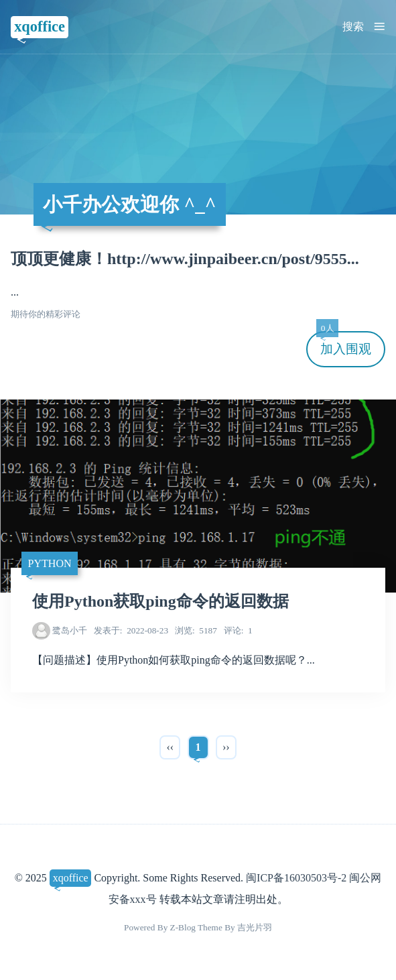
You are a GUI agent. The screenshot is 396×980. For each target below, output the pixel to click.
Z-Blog (183, 927)
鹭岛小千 (70, 630)
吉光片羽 (255, 927)
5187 (196, 630)
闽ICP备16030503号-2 (296, 878)
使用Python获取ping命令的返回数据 (160, 601)
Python (50, 563)
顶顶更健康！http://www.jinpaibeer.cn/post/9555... (185, 259)
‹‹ (170, 747)
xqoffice (40, 26)
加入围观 (344, 344)
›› (226, 747)
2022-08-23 (131, 630)
